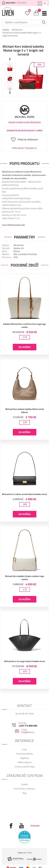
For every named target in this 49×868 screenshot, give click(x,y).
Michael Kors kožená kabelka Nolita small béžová (24, 411)
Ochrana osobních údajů (24, 767)
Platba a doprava (25, 762)
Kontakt (24, 784)
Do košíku (25, 347)
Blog (24, 793)
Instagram (35, 825)
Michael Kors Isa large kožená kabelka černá (25, 661)
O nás (24, 749)
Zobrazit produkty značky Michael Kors (25, 122)
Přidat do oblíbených (28, 139)
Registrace (25, 758)
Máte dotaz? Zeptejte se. (24, 148)
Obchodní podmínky (24, 754)
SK (40, 3)
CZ (45, 3)
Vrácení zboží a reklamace (24, 789)
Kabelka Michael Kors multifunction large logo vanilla (24, 326)
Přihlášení (22, 3)
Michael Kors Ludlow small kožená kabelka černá (24, 494)
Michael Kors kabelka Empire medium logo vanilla (25, 578)
